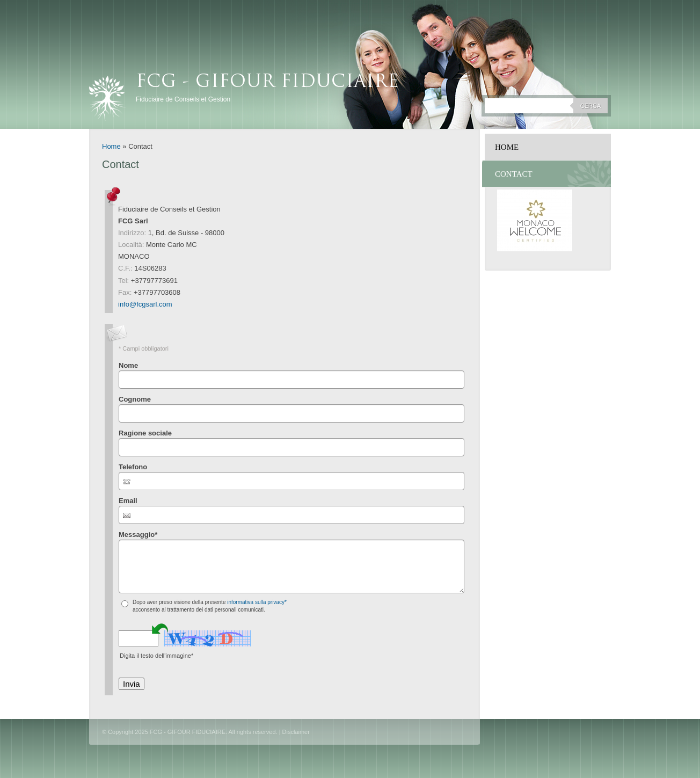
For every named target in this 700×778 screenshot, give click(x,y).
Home (111, 146)
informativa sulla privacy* (257, 602)
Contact (514, 174)
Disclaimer (296, 732)
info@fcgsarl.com (145, 304)
